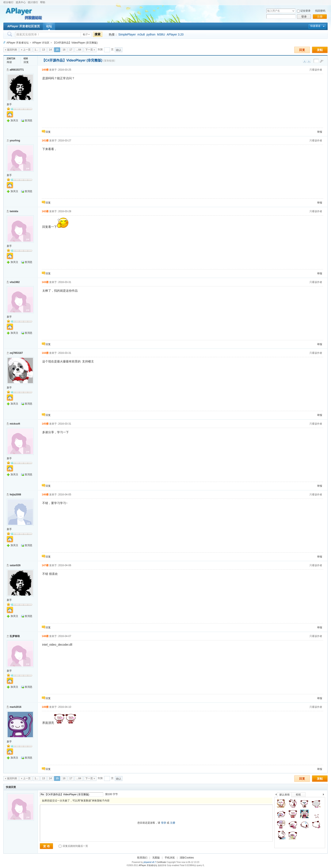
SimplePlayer (127, 34)
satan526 (15, 565)
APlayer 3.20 (175, 34)
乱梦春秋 (15, 636)
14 (50, 50)
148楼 (45, 636)
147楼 (45, 565)
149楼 (45, 707)
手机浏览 (170, 858)
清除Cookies (187, 858)
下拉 (293, 11)
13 (43, 50)
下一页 (89, 50)
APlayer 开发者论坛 (18, 43)
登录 (304, 17)
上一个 (276, 795)
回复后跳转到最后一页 (73, 846)
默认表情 (285, 795)
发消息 (28, 120)
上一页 (27, 50)
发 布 (46, 846)
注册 (320, 17)
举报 (320, 132)
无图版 (156, 858)
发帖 (320, 50)
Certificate (161, 862)
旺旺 (298, 795)
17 (71, 50)
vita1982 (15, 282)
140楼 (45, 70)
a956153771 (17, 70)
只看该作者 (316, 70)
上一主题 (305, 61)
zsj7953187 (16, 353)
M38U (161, 34)
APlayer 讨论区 (41, 43)
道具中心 (21, 2)
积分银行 (8, 2)
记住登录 (305, 11)
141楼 (45, 141)
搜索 (98, 34)
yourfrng (15, 141)
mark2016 (16, 707)
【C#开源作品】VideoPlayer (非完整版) (75, 43)
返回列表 (12, 50)
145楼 (45, 424)
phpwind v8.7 (150, 862)
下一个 (325, 795)
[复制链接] (109, 61)
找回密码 (320, 11)
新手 (9, 104)
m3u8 (141, 34)
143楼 (45, 282)
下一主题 (309, 61)
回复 (302, 50)
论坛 (49, 26)
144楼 (45, 353)
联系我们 (142, 858)
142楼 (45, 211)
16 (64, 50)
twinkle (14, 211)
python (151, 34)
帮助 (43, 2)
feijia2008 (15, 495)
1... (36, 50)
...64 (79, 50)
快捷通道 (315, 26)
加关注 (14, 120)
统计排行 (33, 2)
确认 (119, 50)
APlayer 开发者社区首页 (24, 26)
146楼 (45, 495)
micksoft (15, 424)
